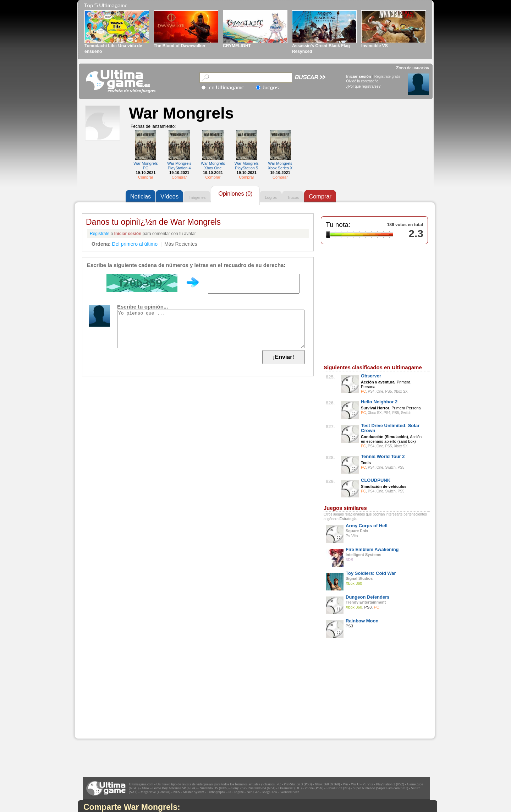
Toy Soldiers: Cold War (371, 573)
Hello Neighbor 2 (379, 402)
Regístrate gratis (387, 77)
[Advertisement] (128, 694)
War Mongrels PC (145, 166)
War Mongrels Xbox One (213, 166)
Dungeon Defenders (368, 597)
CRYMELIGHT (237, 46)
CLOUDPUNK (376, 480)
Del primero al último (135, 244)
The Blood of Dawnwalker (180, 46)
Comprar (146, 177)
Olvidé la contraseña (362, 81)
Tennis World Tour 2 (383, 456)
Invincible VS (375, 46)
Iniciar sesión (359, 76)
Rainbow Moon (362, 621)
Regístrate (100, 234)
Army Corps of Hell (367, 526)
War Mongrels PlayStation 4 (179, 166)
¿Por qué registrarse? (364, 86)
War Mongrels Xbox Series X (280, 166)
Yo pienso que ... (211, 329)
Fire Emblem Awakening (372, 549)
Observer (371, 376)
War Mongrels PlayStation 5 (247, 166)
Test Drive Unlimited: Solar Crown (390, 428)
